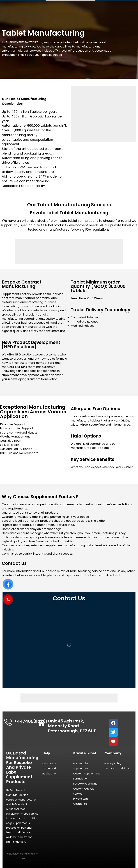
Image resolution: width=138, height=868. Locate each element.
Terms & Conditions (117, 769)
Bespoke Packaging (85, 784)
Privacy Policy (113, 763)
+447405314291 (30, 721)
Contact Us (50, 763)
